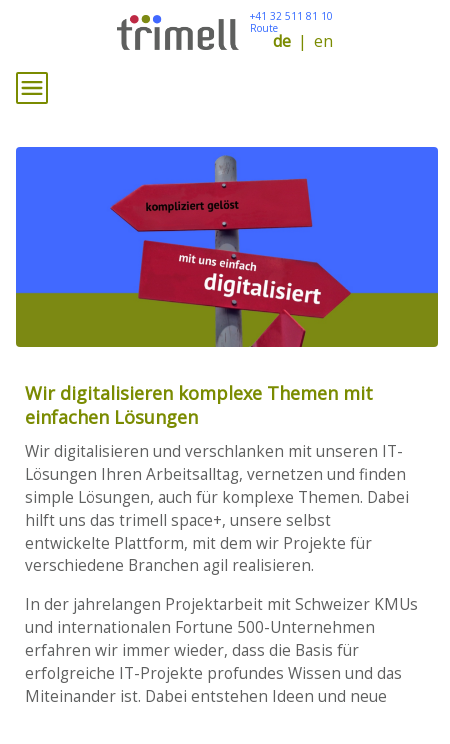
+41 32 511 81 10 (291, 16)
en (323, 41)
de (282, 41)
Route (264, 28)
